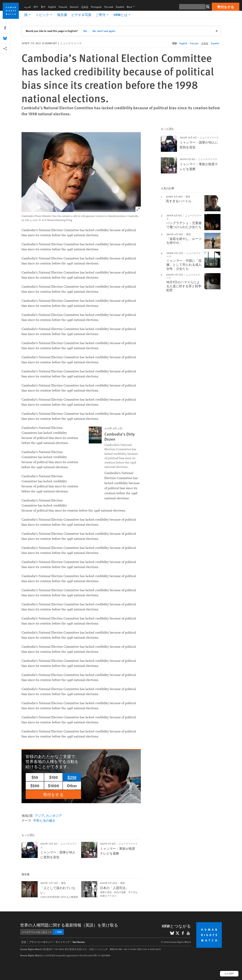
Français (63, 7)
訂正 (24, 942)
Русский (109, 7)
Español (120, 7)
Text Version (79, 942)
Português (96, 7)
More (132, 7)
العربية (27, 7)
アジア (39, 816)
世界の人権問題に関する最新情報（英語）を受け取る (69, 925)
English (52, 7)
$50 (35, 777)
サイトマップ (63, 942)
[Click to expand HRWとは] (123, 15)
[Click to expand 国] (28, 15)
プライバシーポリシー (41, 942)
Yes (85, 31)
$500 (35, 786)
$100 (53, 777)
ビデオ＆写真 (81, 15)
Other (72, 786)
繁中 (43, 7)
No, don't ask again (104, 31)
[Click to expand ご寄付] (103, 15)
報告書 (62, 15)
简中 (36, 7)
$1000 (53, 786)
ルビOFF (229, 974)
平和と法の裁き (44, 820)
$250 (72, 777)
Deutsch (74, 7)
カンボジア (54, 816)
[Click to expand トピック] (44, 15)
